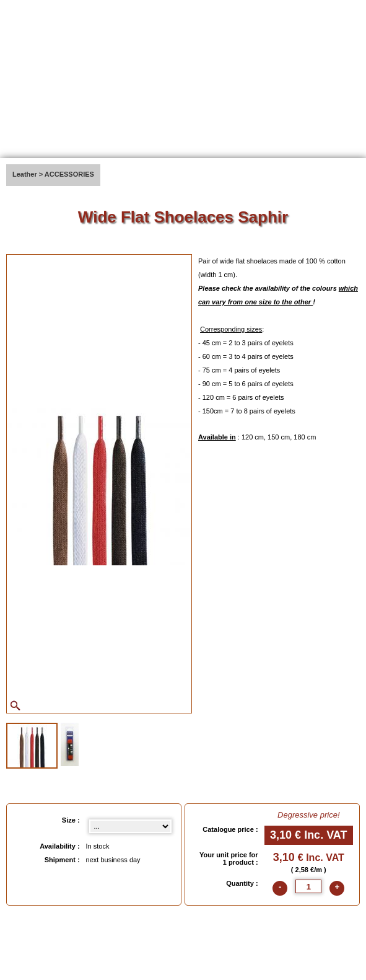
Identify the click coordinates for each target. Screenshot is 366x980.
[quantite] (308, 886)
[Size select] (130, 826)
